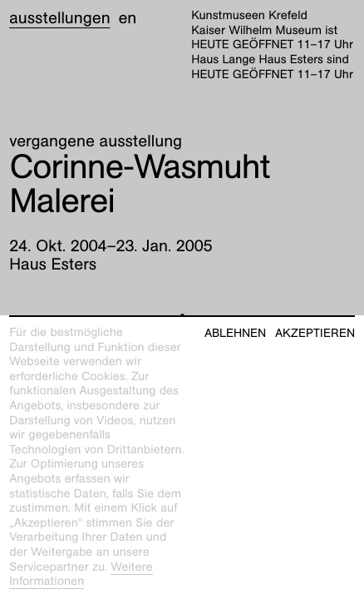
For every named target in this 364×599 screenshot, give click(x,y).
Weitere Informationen (81, 575)
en (127, 18)
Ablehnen (235, 333)
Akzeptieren (315, 333)
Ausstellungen (59, 18)
